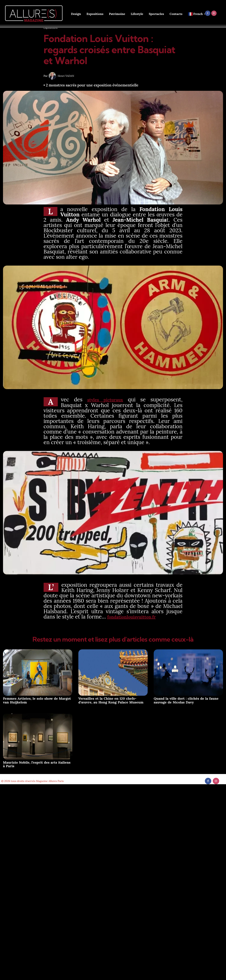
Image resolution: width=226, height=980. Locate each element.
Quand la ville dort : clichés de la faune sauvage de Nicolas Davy (186, 700)
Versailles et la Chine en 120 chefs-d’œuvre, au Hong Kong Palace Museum (111, 700)
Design (76, 14)
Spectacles (156, 14)
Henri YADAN (66, 76)
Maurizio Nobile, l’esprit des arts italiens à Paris (37, 764)
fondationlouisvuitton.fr (138, 616)
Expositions (95, 14)
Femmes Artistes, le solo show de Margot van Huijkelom (37, 700)
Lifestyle (137, 14)
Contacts (176, 14)
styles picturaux (106, 399)
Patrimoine (117, 14)
